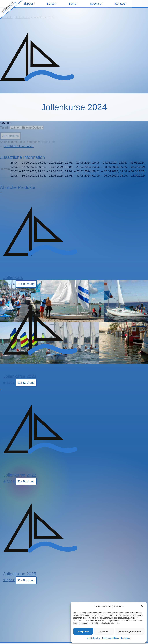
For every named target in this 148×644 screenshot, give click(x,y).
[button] (142, 606)
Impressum (126, 638)
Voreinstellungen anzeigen (129, 631)
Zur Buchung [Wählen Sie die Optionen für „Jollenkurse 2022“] (26, 481)
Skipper (29, 5)
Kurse (53, 5)
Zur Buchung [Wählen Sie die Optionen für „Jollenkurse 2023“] (26, 383)
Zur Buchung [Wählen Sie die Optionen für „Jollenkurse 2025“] (26, 580)
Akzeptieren (83, 631)
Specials (96, 5)
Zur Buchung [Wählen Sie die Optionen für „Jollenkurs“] (26, 284)
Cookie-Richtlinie (94, 638)
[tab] (76, 146)
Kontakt (121, 5)
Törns (75, 5)
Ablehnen (104, 631)
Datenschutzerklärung (111, 638)
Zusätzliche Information (19, 146)
